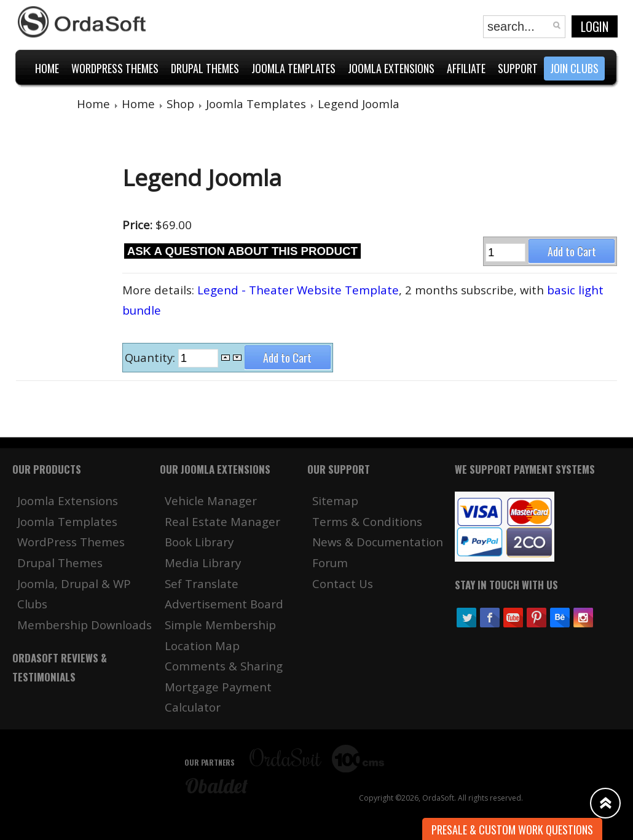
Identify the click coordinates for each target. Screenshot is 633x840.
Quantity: (151, 357)
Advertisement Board (224, 604)
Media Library (203, 563)
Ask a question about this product (242, 251)
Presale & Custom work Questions (512, 830)
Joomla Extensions (68, 500)
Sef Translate (202, 583)
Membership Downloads (85, 625)
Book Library (199, 542)
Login (595, 26)
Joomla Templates (256, 104)
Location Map (202, 646)
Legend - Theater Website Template (298, 290)
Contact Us (343, 583)
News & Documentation (378, 542)
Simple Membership (220, 625)
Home (93, 104)
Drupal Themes (60, 563)
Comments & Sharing (224, 666)
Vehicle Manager (211, 500)
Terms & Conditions (367, 521)
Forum (330, 563)
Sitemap (335, 500)
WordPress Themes (71, 542)
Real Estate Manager (222, 521)
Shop (180, 104)
